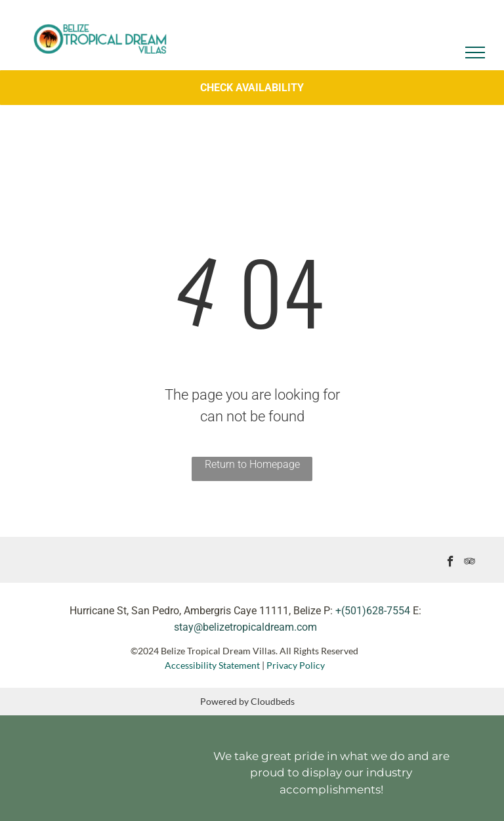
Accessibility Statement (212, 665)
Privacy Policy (297, 665)
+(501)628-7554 (373, 611)
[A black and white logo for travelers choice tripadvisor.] (72, 766)
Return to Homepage (252, 464)
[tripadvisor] (470, 563)
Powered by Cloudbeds (247, 701)
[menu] (475, 53)
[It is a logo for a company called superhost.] (141, 766)
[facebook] (451, 563)
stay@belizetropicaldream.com (245, 627)
